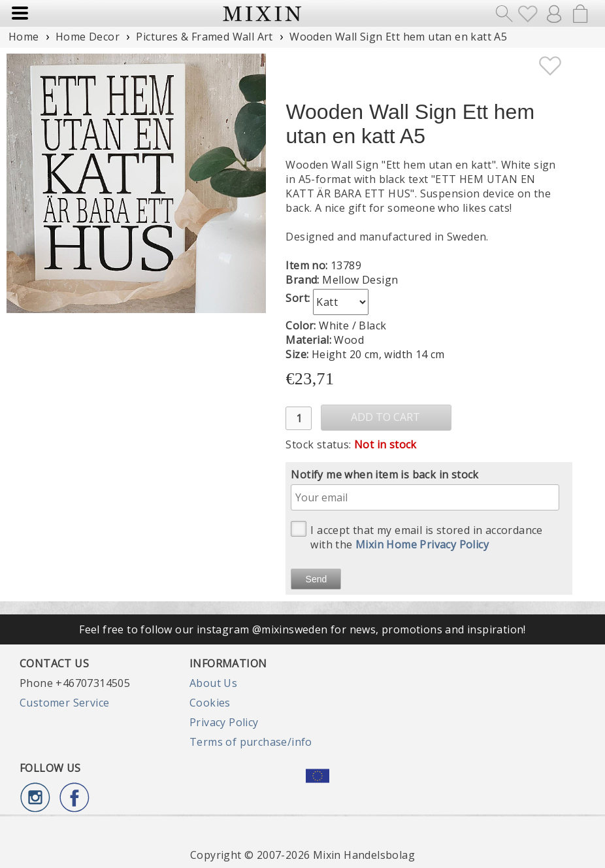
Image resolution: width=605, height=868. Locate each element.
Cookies (210, 703)
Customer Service (64, 703)
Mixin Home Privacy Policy (422, 544)
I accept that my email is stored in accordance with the (417, 536)
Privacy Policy (224, 722)
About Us (213, 683)
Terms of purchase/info (251, 742)
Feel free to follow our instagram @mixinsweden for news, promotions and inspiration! (302, 629)
